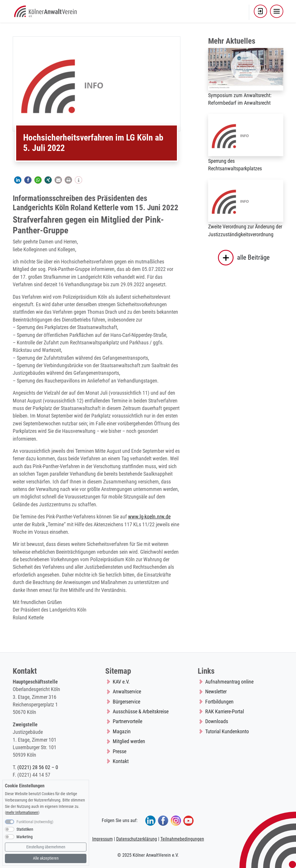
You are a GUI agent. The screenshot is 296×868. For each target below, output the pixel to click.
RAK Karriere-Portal (225, 712)
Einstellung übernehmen (46, 847)
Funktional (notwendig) (35, 822)
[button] (260, 11)
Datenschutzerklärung (137, 839)
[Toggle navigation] (277, 11)
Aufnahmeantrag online (229, 682)
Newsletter (216, 692)
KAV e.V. (121, 682)
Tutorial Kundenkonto (227, 732)
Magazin (122, 732)
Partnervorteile (127, 721)
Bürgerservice (126, 702)
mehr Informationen (22, 813)
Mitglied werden (129, 741)
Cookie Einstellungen (25, 786)
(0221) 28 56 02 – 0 (38, 767)
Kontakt (121, 761)
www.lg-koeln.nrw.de (149, 517)
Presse (120, 751)
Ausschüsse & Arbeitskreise (141, 712)
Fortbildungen (219, 702)
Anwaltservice (127, 692)
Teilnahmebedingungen (182, 839)
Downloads (217, 721)
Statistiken (25, 829)
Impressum (102, 839)
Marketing (25, 837)
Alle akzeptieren (46, 858)
